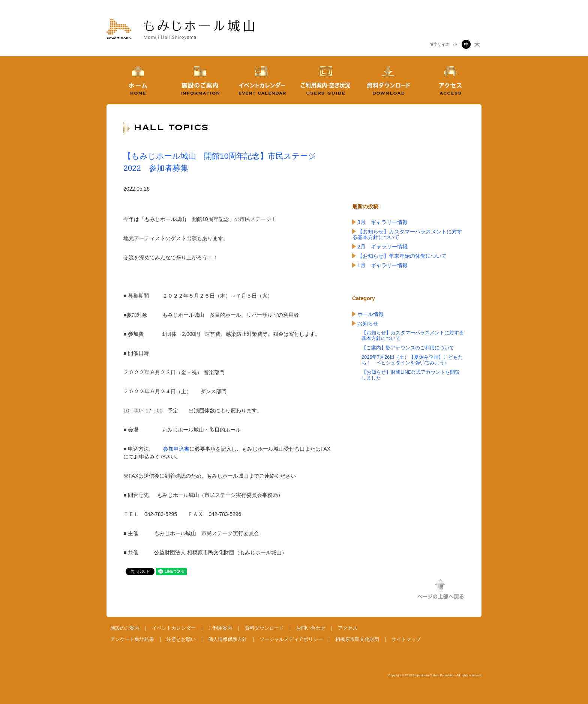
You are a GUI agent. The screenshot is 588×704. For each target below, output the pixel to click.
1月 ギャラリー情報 (382, 265)
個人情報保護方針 (228, 639)
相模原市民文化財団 (357, 639)
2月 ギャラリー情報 (382, 247)
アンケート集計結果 (132, 639)
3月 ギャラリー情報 (382, 222)
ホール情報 (370, 314)
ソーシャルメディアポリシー (291, 639)
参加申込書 (176, 449)
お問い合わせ (311, 628)
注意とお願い (181, 639)
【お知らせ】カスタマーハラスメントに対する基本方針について (407, 234)
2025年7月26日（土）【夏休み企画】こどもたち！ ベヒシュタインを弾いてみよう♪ (412, 360)
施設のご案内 (125, 628)
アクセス (348, 628)
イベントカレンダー (174, 628)
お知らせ (368, 323)
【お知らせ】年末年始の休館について (402, 256)
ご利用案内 (220, 628)
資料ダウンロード (264, 628)
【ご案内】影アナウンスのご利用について (408, 348)
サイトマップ (406, 639)
